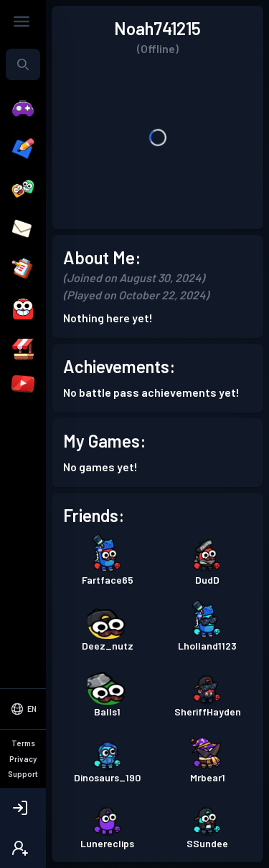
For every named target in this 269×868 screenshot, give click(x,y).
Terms (23, 743)
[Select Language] (23, 709)
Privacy (23, 759)
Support (23, 774)
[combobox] (23, 64)
